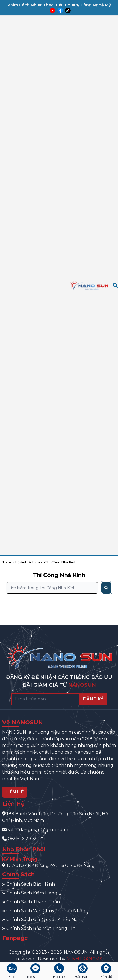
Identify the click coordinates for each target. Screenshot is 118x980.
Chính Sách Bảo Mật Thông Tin (39, 928)
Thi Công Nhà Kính (61, 562)
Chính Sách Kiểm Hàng (30, 893)
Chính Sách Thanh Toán (31, 902)
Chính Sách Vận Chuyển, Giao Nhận (44, 911)
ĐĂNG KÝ (93, 699)
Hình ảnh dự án (32, 562)
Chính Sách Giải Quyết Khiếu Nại (40, 920)
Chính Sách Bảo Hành (29, 884)
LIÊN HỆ (15, 792)
